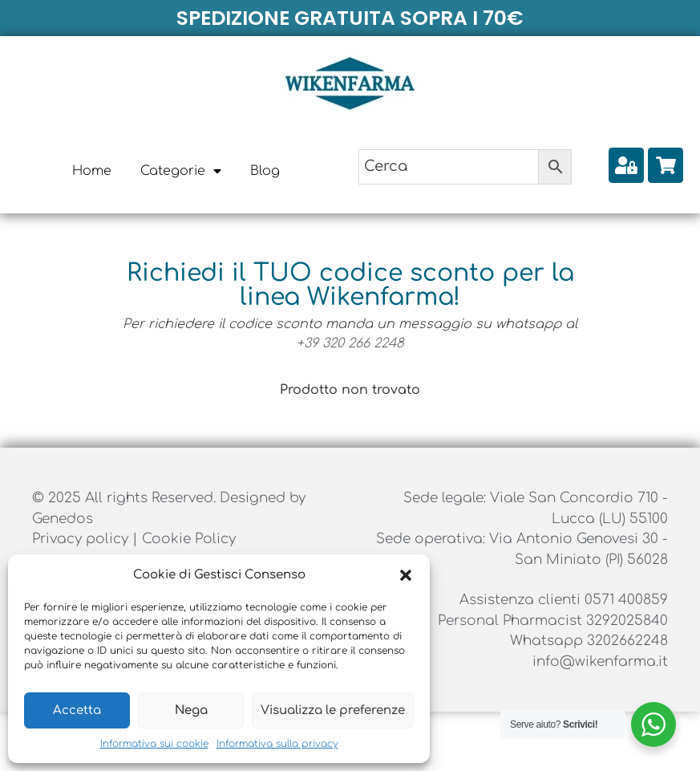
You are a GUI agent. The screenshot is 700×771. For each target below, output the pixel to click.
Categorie (181, 171)
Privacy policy (82, 539)
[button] (406, 575)
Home (92, 171)
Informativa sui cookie (154, 744)
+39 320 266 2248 (350, 343)
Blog (265, 171)
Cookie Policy (189, 539)
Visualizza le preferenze (333, 710)
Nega (191, 710)
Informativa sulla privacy (277, 744)
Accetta (77, 710)
